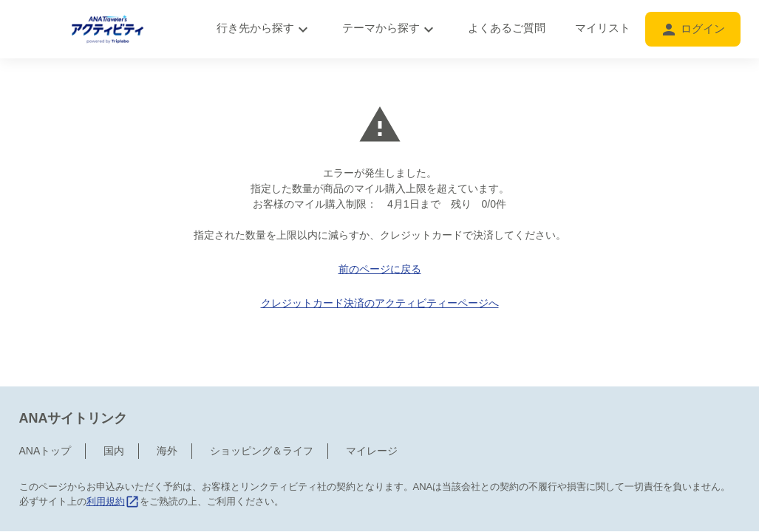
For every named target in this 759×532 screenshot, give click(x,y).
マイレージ (372, 420)
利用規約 (113, 470)
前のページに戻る (380, 269)
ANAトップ (45, 420)
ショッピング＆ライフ (262, 420)
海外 (167, 420)
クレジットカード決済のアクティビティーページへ (380, 303)
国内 (114, 420)
